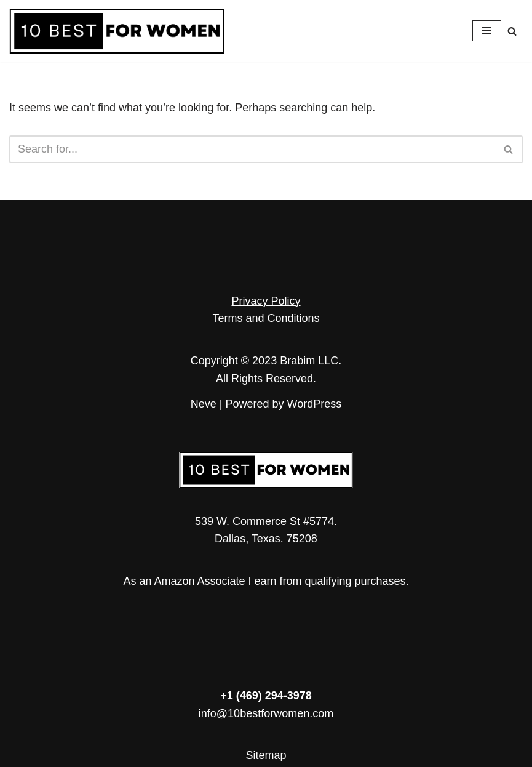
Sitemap (266, 755)
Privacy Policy (266, 301)
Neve (204, 404)
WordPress (315, 404)
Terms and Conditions (266, 318)
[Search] (512, 31)
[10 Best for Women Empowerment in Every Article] (117, 31)
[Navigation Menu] (487, 31)
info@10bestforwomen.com (266, 713)
